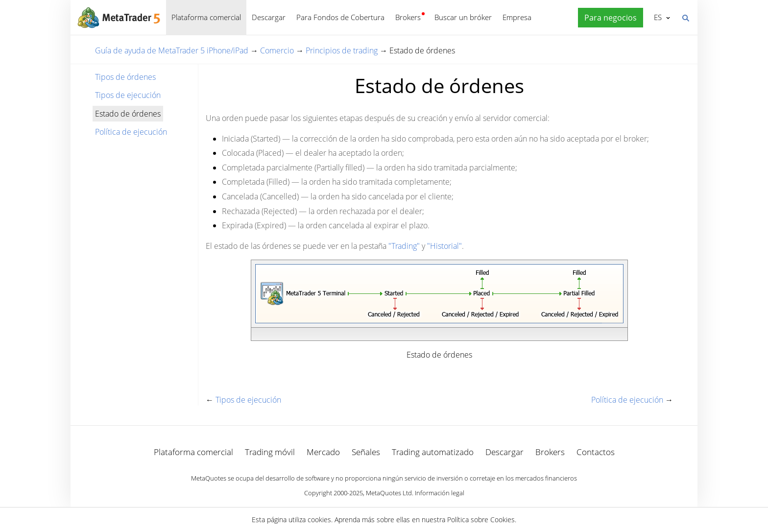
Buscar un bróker (463, 17)
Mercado (323, 452)
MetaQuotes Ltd (389, 493)
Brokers (408, 17)
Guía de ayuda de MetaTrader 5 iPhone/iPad (172, 50)
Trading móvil (270, 452)
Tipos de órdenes (125, 77)
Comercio (277, 50)
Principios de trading (342, 50)
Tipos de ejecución (128, 95)
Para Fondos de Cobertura (340, 17)
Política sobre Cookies (481, 520)
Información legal (440, 493)
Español (657, 17)
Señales (366, 452)
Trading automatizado (433, 452)
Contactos (596, 452)
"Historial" (444, 246)
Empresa (517, 17)
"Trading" (404, 246)
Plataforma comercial (206, 17)
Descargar (269, 17)
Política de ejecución (131, 132)
